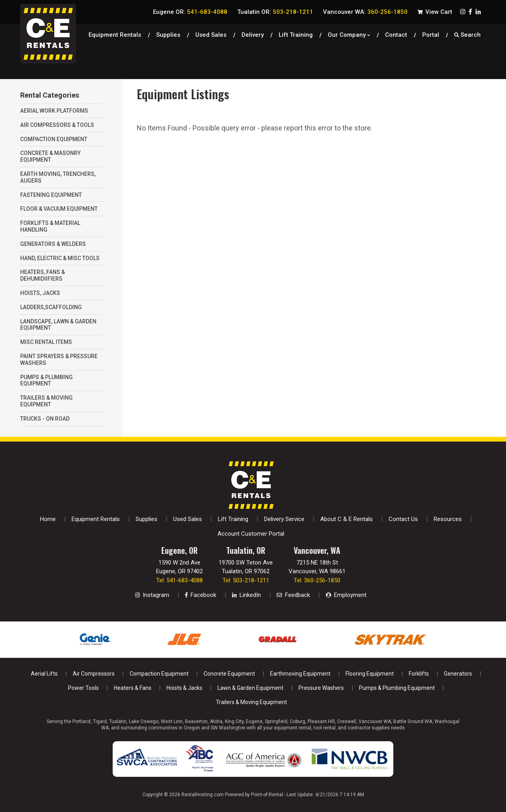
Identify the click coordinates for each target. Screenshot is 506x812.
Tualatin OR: (275, 12)
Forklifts (419, 674)
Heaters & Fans (133, 688)
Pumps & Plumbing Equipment (397, 688)
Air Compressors (94, 674)
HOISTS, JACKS (40, 293)
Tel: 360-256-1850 (317, 580)
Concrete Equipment (229, 674)
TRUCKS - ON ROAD (45, 419)
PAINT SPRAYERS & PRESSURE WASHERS (59, 360)
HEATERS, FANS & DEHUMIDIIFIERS (42, 275)
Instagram (152, 595)
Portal (431, 34)
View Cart (435, 12)
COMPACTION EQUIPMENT (54, 139)
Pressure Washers (321, 688)
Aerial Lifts (44, 674)
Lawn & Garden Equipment (250, 688)
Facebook (201, 595)
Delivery (253, 34)
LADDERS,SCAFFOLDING (51, 307)
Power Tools (83, 688)
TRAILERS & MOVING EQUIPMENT (46, 401)
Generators (458, 674)
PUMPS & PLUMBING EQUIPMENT (46, 381)
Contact (396, 34)
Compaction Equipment (159, 674)
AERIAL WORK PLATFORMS (54, 111)
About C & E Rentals (346, 519)
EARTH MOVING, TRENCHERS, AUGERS (58, 177)
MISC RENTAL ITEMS (46, 342)
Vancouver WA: (365, 12)
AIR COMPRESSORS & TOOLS (57, 125)
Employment (346, 595)
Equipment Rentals (115, 34)
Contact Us (403, 519)
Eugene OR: (190, 12)
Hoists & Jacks (184, 688)
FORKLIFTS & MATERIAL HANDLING (50, 226)
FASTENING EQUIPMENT (51, 195)
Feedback (293, 595)
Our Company (349, 34)
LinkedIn (246, 595)
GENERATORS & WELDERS (53, 244)
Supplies (168, 34)
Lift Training (296, 34)
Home (48, 519)
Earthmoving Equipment (300, 674)
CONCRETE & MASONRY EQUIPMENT (50, 156)
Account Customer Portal (251, 534)
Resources (448, 519)
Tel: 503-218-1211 (246, 580)
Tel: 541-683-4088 (179, 580)
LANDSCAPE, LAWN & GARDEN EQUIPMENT (58, 325)
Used (211, 34)
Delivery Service (284, 519)
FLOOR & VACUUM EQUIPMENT (59, 209)
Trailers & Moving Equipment (251, 702)
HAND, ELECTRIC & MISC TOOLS (60, 258)
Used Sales (188, 519)
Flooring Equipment (370, 674)
